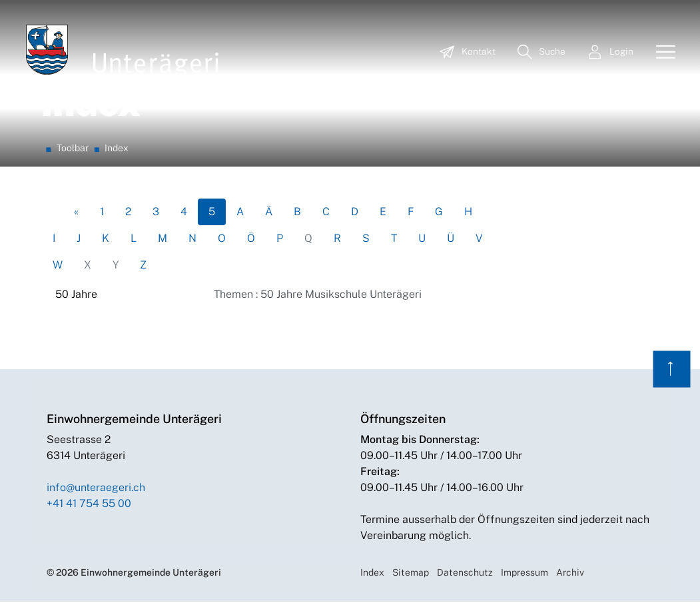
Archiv (570, 584)
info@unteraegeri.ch (96, 499)
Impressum (525, 584)
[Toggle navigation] (661, 53)
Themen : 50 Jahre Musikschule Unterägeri (318, 306)
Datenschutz (465, 584)
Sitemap (411, 584)
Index (372, 584)
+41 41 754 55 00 (89, 515)
